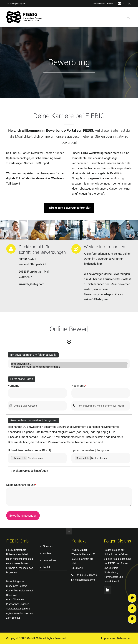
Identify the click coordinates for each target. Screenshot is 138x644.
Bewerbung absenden (23, 516)
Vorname (14, 386)
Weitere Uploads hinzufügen (30, 471)
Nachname (79, 386)
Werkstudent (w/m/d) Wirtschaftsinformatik (69, 367)
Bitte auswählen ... (69, 364)
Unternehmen (98, 4)
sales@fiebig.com (16, 4)
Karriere (47, 553)
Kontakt (111, 4)
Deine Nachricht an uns (21, 485)
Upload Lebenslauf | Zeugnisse (90, 450)
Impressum (108, 638)
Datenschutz (124, 638)
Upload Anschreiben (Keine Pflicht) (29, 450)
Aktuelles (48, 546)
